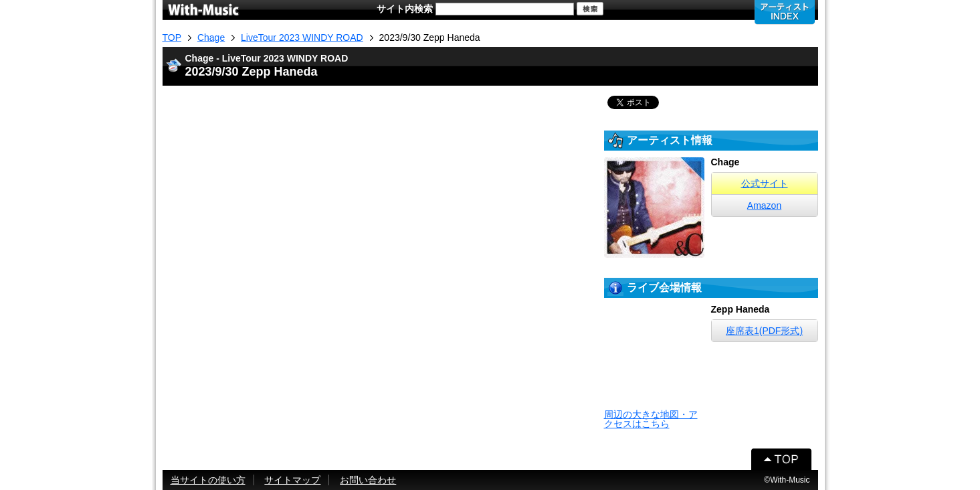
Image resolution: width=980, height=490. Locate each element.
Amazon (764, 206)
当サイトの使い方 (208, 480)
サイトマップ (292, 480)
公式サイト (765, 183)
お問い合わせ (368, 480)
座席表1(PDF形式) (764, 331)
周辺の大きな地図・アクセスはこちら (651, 419)
